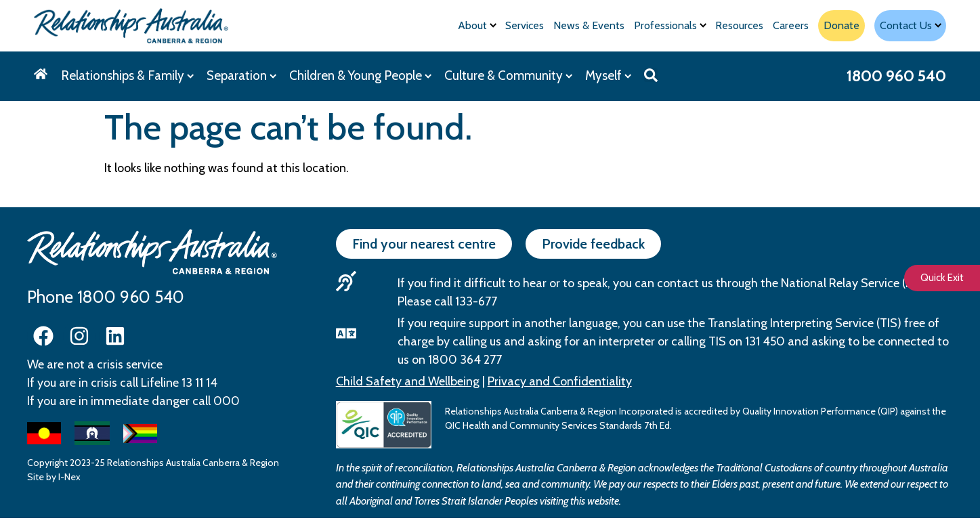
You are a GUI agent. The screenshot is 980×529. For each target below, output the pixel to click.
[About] (477, 26)
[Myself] (608, 76)
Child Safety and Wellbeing (408, 381)
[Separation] (241, 76)
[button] (651, 75)
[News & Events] (589, 26)
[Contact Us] (910, 26)
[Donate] (841, 26)
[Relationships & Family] (127, 76)
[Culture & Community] (508, 76)
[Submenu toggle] (493, 25)
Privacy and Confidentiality (560, 381)
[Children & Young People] (360, 76)
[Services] (525, 26)
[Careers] (791, 26)
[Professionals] (670, 26)
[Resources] (739, 26)
